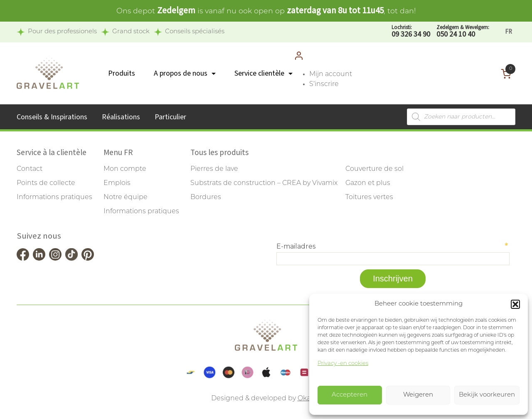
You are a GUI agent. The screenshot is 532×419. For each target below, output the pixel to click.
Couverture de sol (374, 169)
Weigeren (418, 395)
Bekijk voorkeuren (487, 395)
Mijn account (331, 74)
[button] (515, 304)
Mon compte (125, 169)
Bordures (206, 197)
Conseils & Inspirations (52, 117)
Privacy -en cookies (343, 364)
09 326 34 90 (411, 32)
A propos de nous (181, 73)
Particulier (170, 117)
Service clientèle (259, 73)
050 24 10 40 (463, 32)
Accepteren (350, 395)
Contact (30, 169)
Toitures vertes (369, 197)
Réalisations (121, 117)
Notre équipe (126, 197)
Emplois (117, 183)
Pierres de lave (214, 169)
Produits (122, 73)
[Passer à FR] (509, 32)
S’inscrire (324, 84)
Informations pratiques (54, 197)
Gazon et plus (368, 183)
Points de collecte (46, 183)
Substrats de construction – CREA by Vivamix (264, 183)
